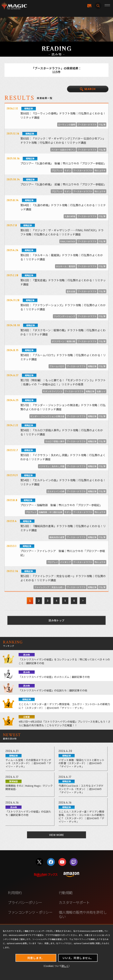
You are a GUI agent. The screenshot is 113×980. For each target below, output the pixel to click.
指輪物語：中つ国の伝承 (50, 512)
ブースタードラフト (87, 124)
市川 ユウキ (100, 170)
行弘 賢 (102, 124)
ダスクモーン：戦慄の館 (63, 341)
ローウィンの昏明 (67, 124)
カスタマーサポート (74, 902)
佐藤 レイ (101, 391)
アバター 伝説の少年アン (63, 150)
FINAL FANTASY (68, 241)
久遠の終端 (70, 216)
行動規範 (66, 893)
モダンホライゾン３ (53, 391)
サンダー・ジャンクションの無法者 (47, 416)
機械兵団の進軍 (57, 537)
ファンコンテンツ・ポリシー (30, 912)
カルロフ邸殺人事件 (55, 441)
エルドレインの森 (56, 491)
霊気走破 (71, 291)
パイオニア (66, 562)
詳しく (65, 966)
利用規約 (15, 893)
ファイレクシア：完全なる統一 (49, 587)
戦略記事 (92, 366)
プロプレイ (57, 170)
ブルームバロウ (57, 366)
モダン (68, 170)
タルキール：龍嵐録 (66, 266)
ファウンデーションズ (64, 316)
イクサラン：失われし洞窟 (52, 466)
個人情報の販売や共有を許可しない (83, 914)
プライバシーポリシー (25, 902)
